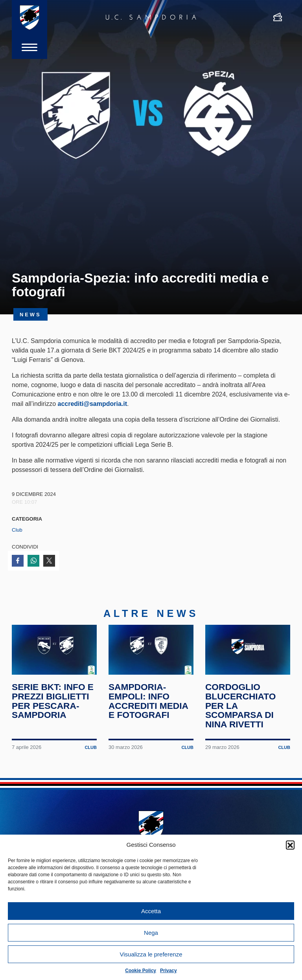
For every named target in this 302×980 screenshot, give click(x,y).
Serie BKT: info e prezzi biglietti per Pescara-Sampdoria (53, 701)
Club (17, 530)
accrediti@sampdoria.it (92, 404)
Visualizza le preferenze (151, 954)
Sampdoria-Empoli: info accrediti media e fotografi (148, 701)
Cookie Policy (141, 971)
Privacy (168, 971)
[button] (290, 845)
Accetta (151, 911)
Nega (151, 933)
